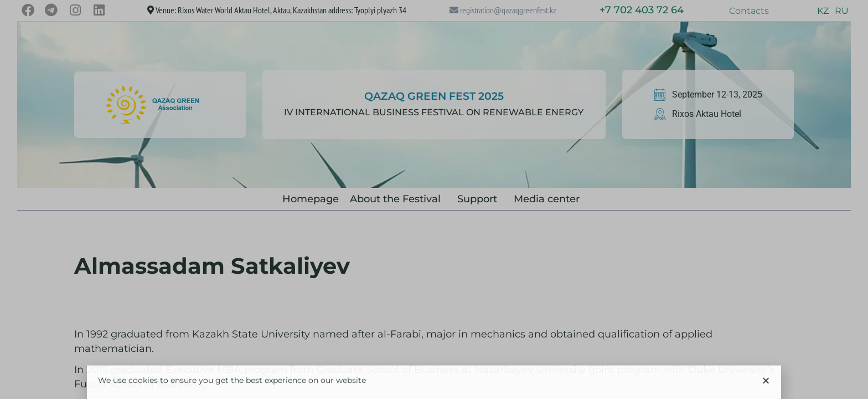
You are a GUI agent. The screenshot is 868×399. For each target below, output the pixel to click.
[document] (434, 199)
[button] (766, 385)
